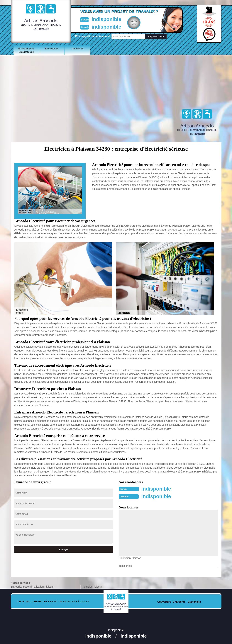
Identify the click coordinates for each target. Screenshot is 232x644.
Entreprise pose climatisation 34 (26, 50)
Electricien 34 (52, 49)
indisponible (105, 19)
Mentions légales (75, 601)
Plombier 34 (77, 49)
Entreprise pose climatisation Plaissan (33, 586)
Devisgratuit (133, 22)
